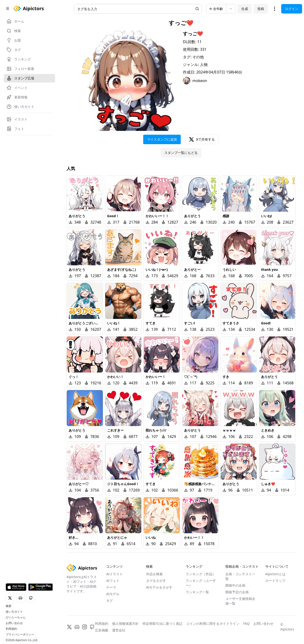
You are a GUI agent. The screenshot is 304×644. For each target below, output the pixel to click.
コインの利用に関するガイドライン (213, 623)
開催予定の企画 (237, 592)
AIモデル (113, 594)
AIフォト (113, 581)
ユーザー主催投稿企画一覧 (240, 601)
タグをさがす (156, 581)
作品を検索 (154, 574)
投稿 (261, 9)
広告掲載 (102, 630)
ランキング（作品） (201, 574)
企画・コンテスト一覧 (240, 576)
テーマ (111, 587)
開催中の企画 (235, 585)
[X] (69, 627)
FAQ (246, 623)
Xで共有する (202, 139)
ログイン (292, 9)
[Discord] (77, 627)
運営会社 (119, 630)
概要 (9, 606)
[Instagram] (85, 627)
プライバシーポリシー (20, 635)
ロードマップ (275, 581)
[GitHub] (92, 627)
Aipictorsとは (275, 574)
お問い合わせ (14, 623)
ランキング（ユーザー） (201, 583)
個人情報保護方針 (125, 623)
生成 (245, 9)
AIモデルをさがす (159, 587)
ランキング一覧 (197, 592)
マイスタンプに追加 (162, 139)
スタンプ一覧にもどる (181, 153)
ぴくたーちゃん (16, 617)
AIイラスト (114, 574)
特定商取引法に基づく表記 (162, 623)
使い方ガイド (14, 612)
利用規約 (11, 629)
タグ (109, 600)
